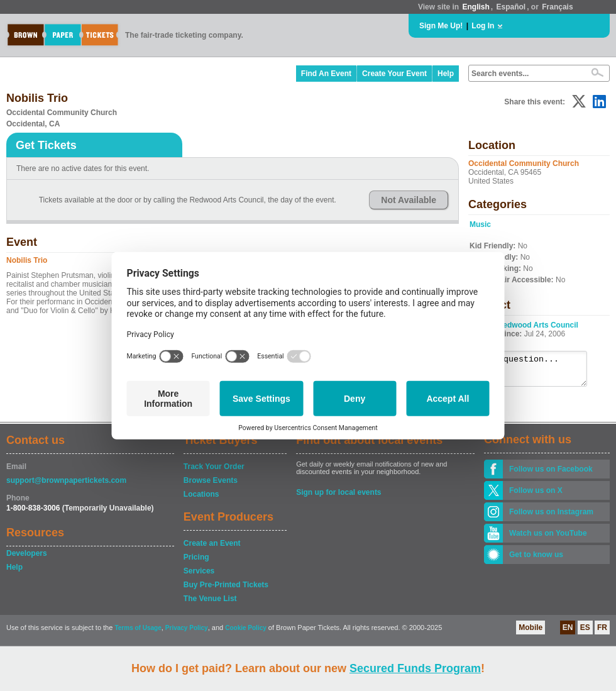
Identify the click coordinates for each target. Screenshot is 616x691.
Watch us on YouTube (548, 539)
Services (199, 577)
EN (568, 633)
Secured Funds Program (415, 668)
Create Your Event (394, 74)
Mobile (531, 633)
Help (446, 74)
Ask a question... (535, 372)
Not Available (409, 200)
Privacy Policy (187, 633)
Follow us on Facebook (551, 475)
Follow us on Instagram (551, 517)
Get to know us (536, 560)
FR (602, 633)
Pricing (196, 563)
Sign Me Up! (441, 26)
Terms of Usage (138, 633)
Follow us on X (536, 496)
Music (480, 224)
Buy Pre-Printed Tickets (226, 590)
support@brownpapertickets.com (66, 486)
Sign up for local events (338, 498)
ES (585, 633)
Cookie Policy (246, 633)
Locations (201, 500)
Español (511, 7)
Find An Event (326, 74)
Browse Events (211, 486)
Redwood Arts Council (538, 325)
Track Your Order (214, 472)
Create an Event (212, 549)
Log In (483, 26)
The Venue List (210, 604)
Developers (27, 559)
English (476, 7)
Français (557, 7)
